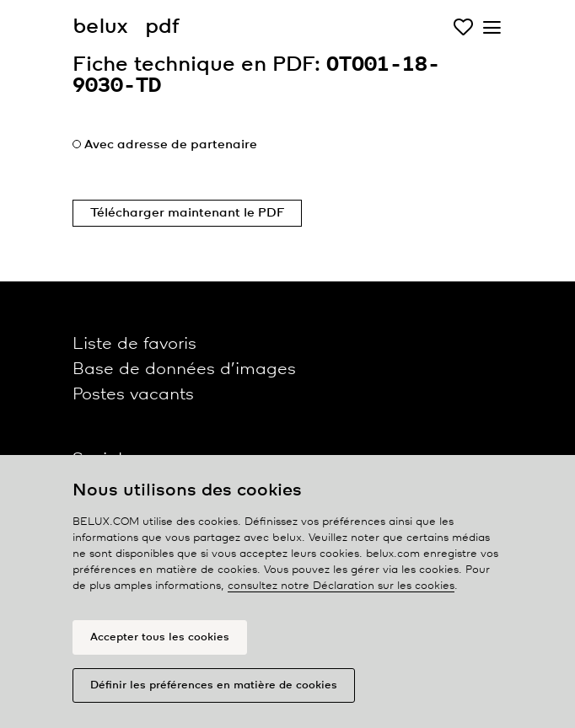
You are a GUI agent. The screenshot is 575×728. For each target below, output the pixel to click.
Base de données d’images (184, 369)
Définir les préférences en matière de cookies (214, 685)
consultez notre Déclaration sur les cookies (341, 586)
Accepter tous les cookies (160, 637)
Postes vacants (133, 395)
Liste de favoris (134, 344)
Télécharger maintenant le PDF (187, 213)
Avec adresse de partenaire (171, 145)
